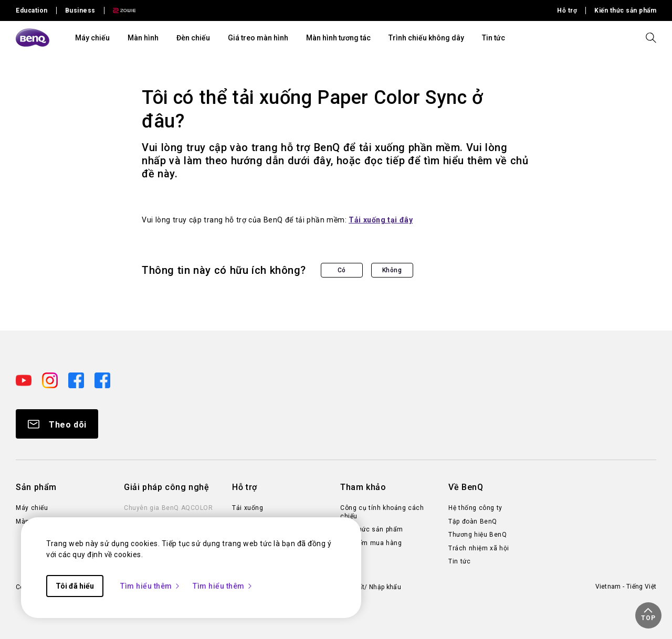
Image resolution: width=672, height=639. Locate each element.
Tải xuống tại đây (381, 220)
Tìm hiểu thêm (150, 586)
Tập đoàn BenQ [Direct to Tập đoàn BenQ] (473, 521)
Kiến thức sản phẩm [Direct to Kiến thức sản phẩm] (625, 10)
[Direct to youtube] (25, 380)
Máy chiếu (92, 38)
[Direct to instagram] (51, 380)
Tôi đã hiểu (75, 586)
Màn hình (143, 38)
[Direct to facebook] (77, 380)
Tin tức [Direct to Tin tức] (459, 561)
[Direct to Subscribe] (57, 424)
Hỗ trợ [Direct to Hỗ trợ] (567, 10)
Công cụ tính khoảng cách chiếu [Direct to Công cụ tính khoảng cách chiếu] (382, 512)
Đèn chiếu (193, 38)
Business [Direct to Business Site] (80, 10)
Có (342, 270)
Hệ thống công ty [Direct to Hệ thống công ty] (475, 508)
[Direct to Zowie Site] (120, 11)
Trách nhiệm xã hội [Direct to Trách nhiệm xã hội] (479, 548)
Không (392, 270)
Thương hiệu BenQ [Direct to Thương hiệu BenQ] (477, 535)
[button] (648, 615)
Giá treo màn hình (258, 38)
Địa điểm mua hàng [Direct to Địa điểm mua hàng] (371, 543)
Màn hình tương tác (338, 38)
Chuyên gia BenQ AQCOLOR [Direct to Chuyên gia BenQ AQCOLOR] (168, 508)
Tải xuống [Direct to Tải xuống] (248, 508)
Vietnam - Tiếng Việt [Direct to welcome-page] (626, 587)
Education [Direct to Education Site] (32, 10)
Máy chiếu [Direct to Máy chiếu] (32, 508)
